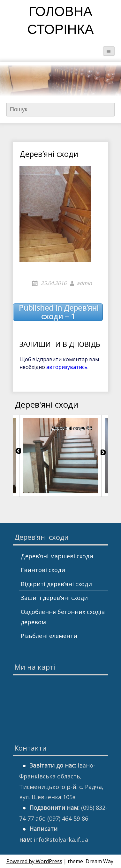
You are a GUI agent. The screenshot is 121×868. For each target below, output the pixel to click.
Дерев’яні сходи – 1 (59, 312)
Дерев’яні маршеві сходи (57, 556)
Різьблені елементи (49, 636)
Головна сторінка (61, 22)
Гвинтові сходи (43, 570)
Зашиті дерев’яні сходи (54, 598)
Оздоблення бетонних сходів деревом (63, 617)
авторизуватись (67, 367)
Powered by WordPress (34, 861)
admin (84, 283)
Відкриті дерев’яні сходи (56, 584)
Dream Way (99, 861)
